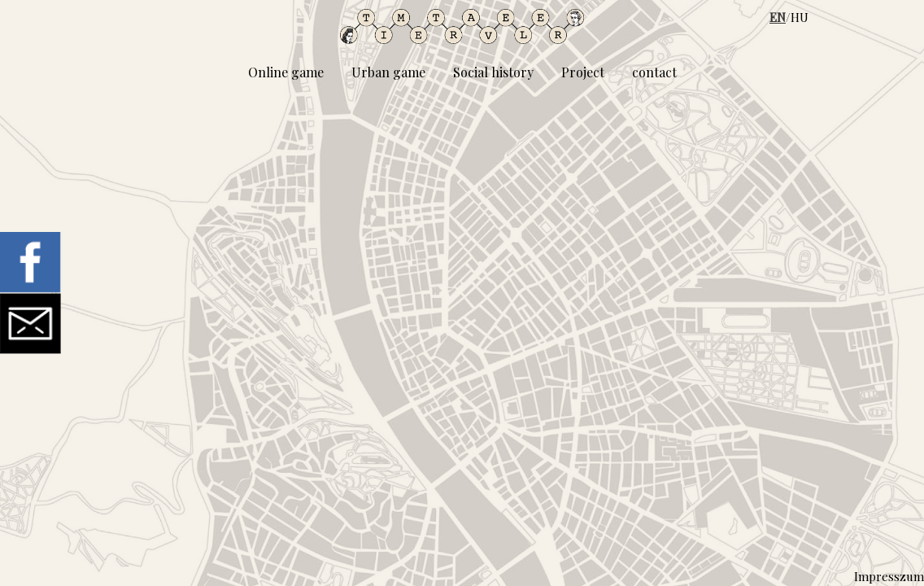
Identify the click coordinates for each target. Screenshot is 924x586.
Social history (493, 72)
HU (800, 17)
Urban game (388, 72)
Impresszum (889, 576)
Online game (286, 72)
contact (654, 72)
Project (583, 72)
